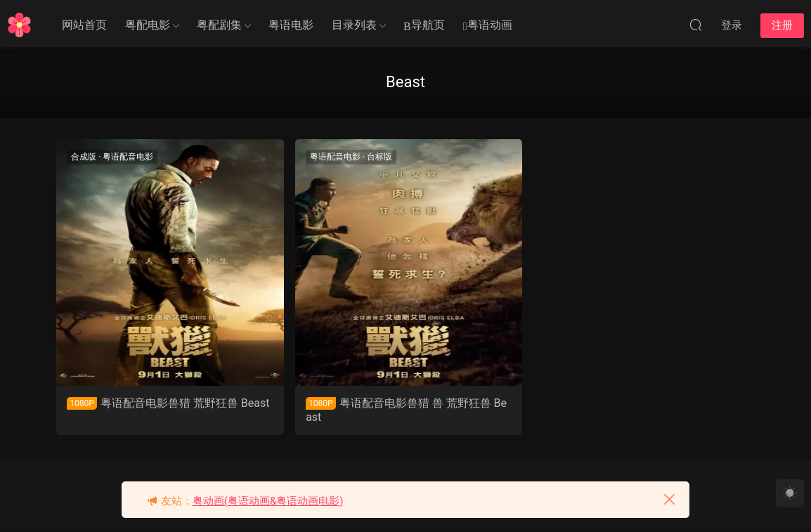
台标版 (320, 157)
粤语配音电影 (129, 157)
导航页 (424, 26)
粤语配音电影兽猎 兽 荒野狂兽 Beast (315, 410)
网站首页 (84, 25)
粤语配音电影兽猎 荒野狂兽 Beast (137, 410)
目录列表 (354, 25)
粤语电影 (291, 25)
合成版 (85, 157)
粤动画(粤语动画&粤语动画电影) (268, 501)
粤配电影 (148, 25)
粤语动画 (488, 26)
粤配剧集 (219, 25)
